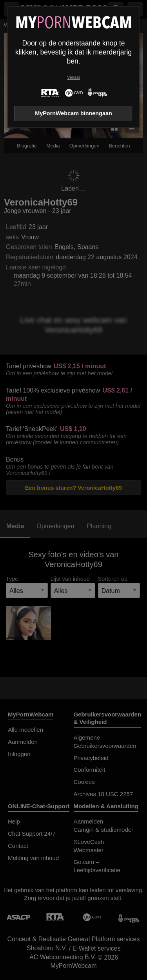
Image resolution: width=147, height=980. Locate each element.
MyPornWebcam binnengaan (73, 113)
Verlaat (73, 77)
